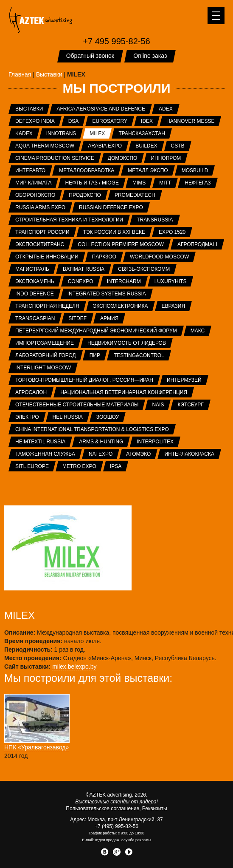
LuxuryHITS (171, 281)
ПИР (95, 355)
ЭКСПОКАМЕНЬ (35, 281)
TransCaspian (35, 318)
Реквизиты (155, 808)
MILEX (97, 133)
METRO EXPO (79, 466)
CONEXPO (81, 281)
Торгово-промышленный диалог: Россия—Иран (84, 380)
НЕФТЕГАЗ (198, 183)
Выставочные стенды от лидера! (116, 802)
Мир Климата (33, 183)
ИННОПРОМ (166, 158)
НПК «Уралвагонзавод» (36, 747)
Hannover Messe (190, 121)
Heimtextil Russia (40, 442)
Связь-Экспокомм (144, 269)
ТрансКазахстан (142, 133)
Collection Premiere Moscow (121, 244)
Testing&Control (139, 355)
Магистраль (32, 269)
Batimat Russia (84, 269)
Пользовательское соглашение (102, 808)
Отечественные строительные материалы (77, 405)
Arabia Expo (105, 146)
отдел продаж (107, 840)
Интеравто (30, 170)
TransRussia (155, 220)
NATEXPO (101, 454)
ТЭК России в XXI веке (114, 232)
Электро (27, 417)
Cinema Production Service (55, 158)
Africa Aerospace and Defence (101, 109)
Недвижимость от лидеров (127, 343)
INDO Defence (35, 294)
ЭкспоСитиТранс (40, 244)
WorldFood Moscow (159, 257)
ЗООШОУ (108, 417)
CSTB (178, 146)
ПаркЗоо (104, 257)
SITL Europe (32, 466)
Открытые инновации (47, 257)
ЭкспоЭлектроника (121, 306)
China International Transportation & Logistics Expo (92, 429)
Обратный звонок (90, 56)
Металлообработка (87, 170)
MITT (165, 183)
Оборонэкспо (35, 195)
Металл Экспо (148, 170)
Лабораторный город (46, 355)
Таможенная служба (45, 454)
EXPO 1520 (172, 232)
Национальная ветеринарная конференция (124, 392)
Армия (109, 318)
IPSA (116, 466)
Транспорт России (42, 232)
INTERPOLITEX (155, 442)
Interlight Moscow (43, 368)
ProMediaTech (135, 195)
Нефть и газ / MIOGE (92, 183)
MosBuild (195, 170)
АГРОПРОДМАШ (197, 244)
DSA (74, 121)
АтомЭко (138, 454)
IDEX (147, 121)
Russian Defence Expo (111, 207)
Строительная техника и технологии (69, 220)
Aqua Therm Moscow (45, 146)
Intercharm (124, 281)
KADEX (24, 133)
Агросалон (31, 392)
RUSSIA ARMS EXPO (40, 207)
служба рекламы (136, 840)
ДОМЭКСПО (123, 158)
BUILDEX (146, 146)
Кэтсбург (190, 405)
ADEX (166, 109)
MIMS (139, 183)
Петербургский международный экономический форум (96, 331)
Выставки (29, 109)
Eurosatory (110, 121)
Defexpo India (35, 121)
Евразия (174, 306)
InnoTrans (61, 133)
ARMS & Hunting (101, 442)
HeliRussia (68, 417)
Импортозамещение (45, 343)
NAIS (158, 405)
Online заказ (150, 56)
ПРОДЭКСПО (85, 195)
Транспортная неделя (47, 306)
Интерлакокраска (189, 454)
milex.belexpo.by (74, 667)
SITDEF (77, 318)
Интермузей (184, 380)
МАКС (198, 331)
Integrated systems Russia (107, 294)
